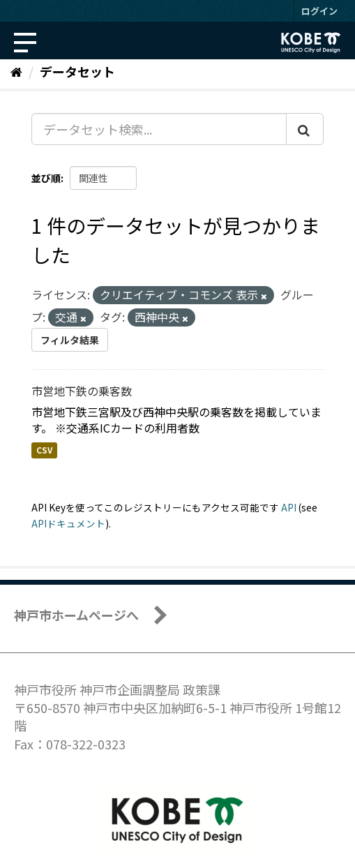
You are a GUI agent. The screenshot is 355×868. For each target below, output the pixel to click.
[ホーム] (16, 71)
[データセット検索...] (159, 129)
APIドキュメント (68, 523)
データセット (77, 71)
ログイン (319, 11)
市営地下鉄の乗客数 (82, 391)
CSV (44, 450)
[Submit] (305, 129)
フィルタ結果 (70, 340)
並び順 (46, 178)
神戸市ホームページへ (76, 615)
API (289, 507)
